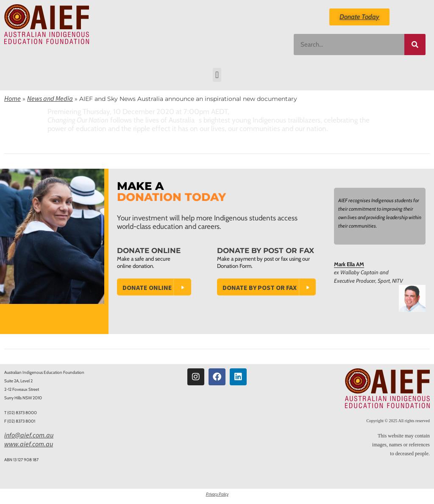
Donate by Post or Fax (260, 287)
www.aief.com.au (29, 444)
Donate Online (147, 287)
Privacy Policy (217, 494)
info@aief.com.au (29, 435)
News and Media (50, 98)
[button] (217, 75)
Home (13, 98)
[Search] (415, 45)
